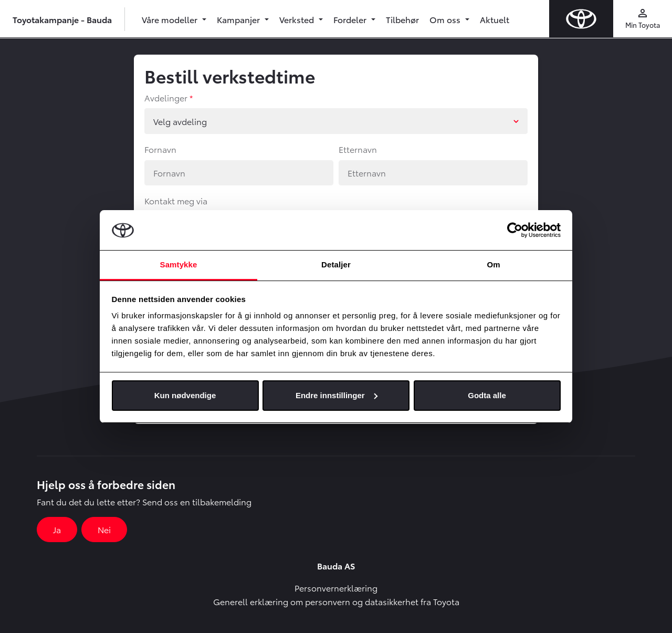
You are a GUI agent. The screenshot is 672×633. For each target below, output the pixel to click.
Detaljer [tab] (336, 264)
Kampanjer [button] (239, 19)
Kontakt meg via (176, 200)
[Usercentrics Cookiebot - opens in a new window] (515, 230)
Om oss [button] (446, 19)
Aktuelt (495, 19)
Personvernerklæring (336, 588)
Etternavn (358, 149)
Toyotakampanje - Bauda (62, 19)
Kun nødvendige (185, 395)
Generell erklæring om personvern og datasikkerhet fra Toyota (336, 601)
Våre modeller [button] (171, 19)
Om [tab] (493, 264)
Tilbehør (402, 19)
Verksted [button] (298, 19)
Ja (57, 529)
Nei (104, 529)
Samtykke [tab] (179, 264)
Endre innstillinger (337, 395)
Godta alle (487, 395)
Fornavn (160, 149)
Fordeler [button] (351, 19)
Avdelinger (166, 97)
